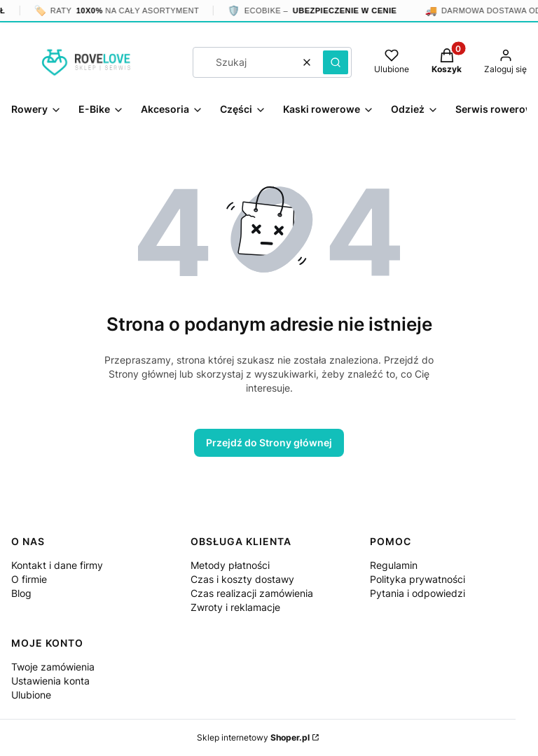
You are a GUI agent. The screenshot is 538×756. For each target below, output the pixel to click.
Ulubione (31, 695)
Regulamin (394, 565)
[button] (336, 62)
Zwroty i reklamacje (235, 607)
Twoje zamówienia (53, 667)
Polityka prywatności (418, 579)
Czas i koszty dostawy (242, 579)
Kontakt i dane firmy (57, 565)
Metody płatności (230, 565)
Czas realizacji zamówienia (252, 593)
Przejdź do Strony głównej (269, 442)
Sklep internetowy (253, 737)
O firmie (29, 579)
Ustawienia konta (50, 681)
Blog (21, 593)
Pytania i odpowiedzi (418, 593)
